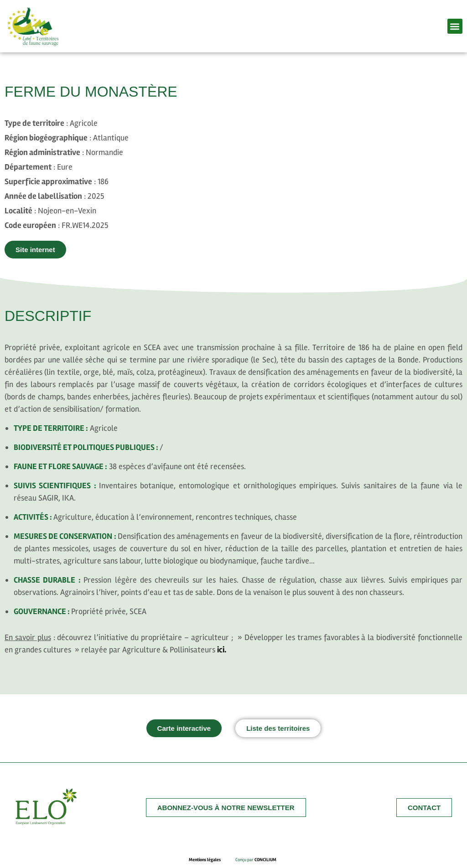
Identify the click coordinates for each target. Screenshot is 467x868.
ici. (222, 650)
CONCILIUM (265, 860)
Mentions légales (212, 860)
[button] (455, 26)
